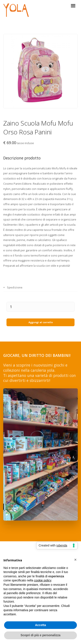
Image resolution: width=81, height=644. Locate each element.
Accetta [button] (40, 625)
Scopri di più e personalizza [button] (40, 635)
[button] (75, 560)
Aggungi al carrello (41, 322)
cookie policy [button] (43, 580)
